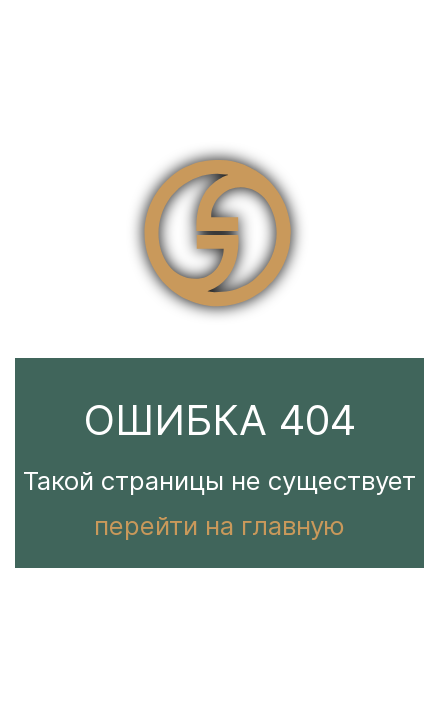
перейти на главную (219, 525)
